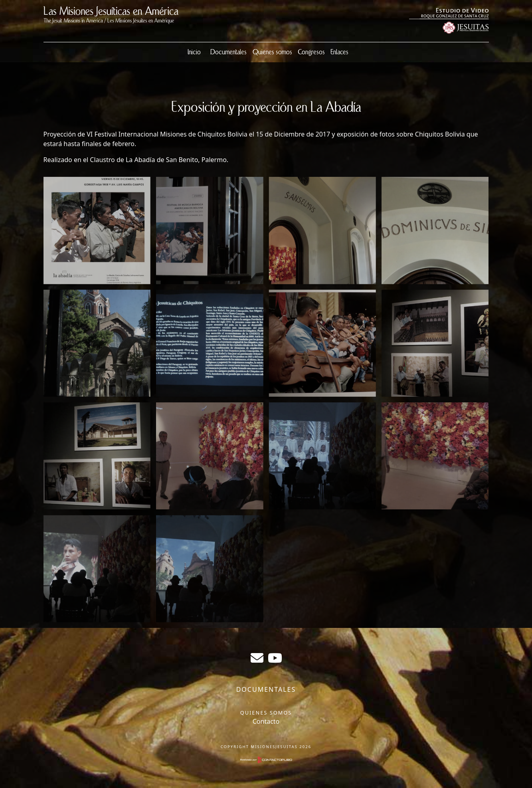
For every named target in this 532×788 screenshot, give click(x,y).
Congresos (311, 52)
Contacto (266, 721)
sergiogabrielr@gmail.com (257, 658)
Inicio (194, 52)
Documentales (228, 52)
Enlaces (339, 52)
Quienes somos (272, 52)
